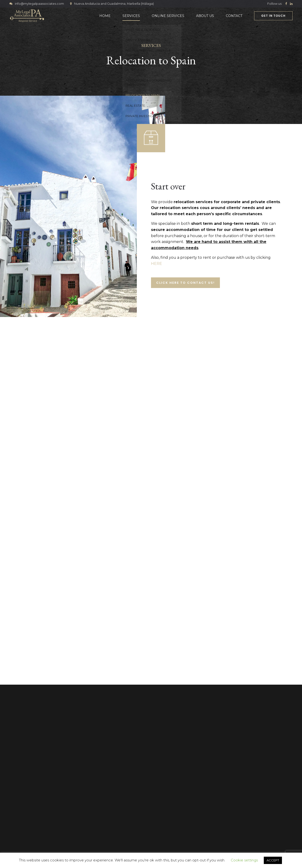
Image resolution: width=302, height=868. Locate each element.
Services (131, 16)
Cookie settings (244, 860)
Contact (234, 16)
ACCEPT (273, 860)
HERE (157, 264)
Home (105, 16)
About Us (205, 16)
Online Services (168, 16)
